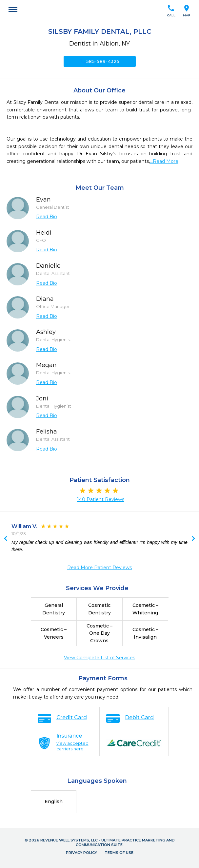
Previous (193, 539)
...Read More (164, 161)
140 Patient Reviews (101, 499)
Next (6, 539)
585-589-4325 (100, 61)
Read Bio (47, 217)
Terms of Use (119, 853)
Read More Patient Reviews (99, 568)
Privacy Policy (81, 853)
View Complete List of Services (99, 658)
